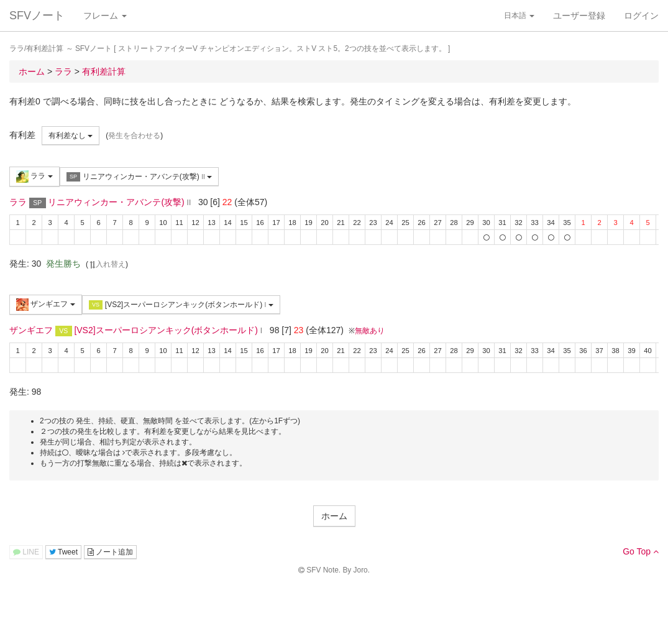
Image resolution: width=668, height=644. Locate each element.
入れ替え (107, 264)
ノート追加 (110, 552)
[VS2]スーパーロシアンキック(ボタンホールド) (181, 305)
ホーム (334, 516)
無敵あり (370, 331)
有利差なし (71, 136)
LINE (26, 552)
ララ (34, 177)
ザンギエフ (46, 305)
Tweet (63, 552)
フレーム (105, 16)
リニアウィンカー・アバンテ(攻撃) (139, 177)
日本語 (519, 16)
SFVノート (37, 16)
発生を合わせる (134, 136)
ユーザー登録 (579, 16)
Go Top (641, 551)
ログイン (641, 16)
